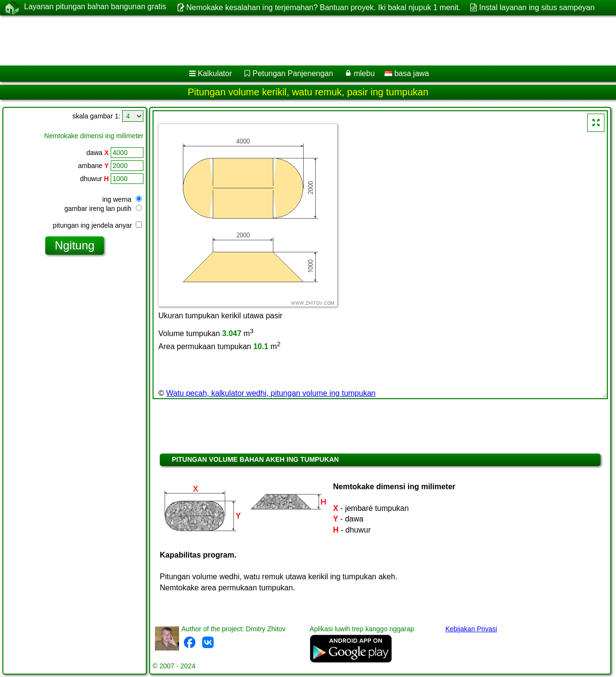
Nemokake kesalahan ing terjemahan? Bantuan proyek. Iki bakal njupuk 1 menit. (323, 7)
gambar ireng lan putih (103, 208)
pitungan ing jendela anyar (97, 225)
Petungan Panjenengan (293, 73)
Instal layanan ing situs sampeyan (537, 7)
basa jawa (407, 73)
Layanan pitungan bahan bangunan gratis (95, 7)
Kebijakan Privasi (471, 629)
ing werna (122, 199)
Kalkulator (215, 73)
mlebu (364, 73)
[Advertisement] (292, 40)
